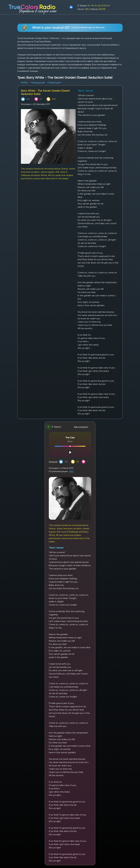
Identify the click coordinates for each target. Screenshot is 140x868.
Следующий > (55, 83)
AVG (71, 471)
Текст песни (56, 548)
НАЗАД (25, 83)
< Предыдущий (37, 83)
